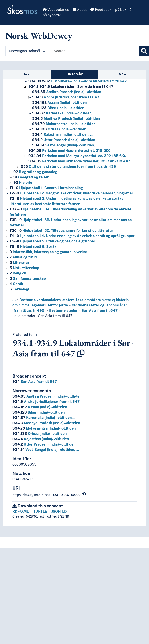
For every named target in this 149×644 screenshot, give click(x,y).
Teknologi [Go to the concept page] (19, 289)
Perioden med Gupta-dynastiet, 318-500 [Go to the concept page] (69, 151)
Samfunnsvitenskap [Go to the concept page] (28, 279)
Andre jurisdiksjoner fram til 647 (46, 402)
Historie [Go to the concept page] (23, 183)
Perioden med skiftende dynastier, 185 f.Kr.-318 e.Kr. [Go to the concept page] (79, 161)
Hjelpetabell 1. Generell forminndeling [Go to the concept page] (46, 188)
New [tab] (123, 74)
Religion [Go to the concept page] (18, 273)
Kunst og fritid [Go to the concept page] (23, 257)
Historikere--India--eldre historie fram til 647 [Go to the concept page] (78, 81)
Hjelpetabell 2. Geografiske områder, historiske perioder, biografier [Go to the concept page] (71, 193)
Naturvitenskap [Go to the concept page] (24, 268)
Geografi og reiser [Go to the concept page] (31, 177)
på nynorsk (52, 15)
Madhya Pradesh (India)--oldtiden (46, 423)
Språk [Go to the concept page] (16, 284)
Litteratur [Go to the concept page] (20, 263)
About (80, 10)
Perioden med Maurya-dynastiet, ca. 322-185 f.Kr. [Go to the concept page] (77, 156)
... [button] (14, 300)
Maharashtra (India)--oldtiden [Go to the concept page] (64, 124)
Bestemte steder (63, 311)
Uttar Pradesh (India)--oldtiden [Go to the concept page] (64, 140)
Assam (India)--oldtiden (40, 407)
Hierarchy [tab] (75, 74)
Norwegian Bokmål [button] (27, 51)
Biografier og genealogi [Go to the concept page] (36, 172)
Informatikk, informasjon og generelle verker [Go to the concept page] (48, 252)
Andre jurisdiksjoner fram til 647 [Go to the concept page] (66, 97)
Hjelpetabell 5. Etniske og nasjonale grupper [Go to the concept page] (52, 241)
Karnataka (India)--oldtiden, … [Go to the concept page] (64, 113)
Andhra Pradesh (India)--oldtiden (47, 396)
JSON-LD (59, 511)
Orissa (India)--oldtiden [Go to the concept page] (59, 129)
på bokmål (124, 10)
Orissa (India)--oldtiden (39, 434)
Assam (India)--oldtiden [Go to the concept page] (59, 103)
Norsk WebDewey (39, 36)
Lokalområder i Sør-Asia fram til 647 (42, 316)
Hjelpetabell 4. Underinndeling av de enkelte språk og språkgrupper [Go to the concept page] (72, 236)
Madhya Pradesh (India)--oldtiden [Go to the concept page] (66, 119)
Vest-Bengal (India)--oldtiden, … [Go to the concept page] (65, 145)
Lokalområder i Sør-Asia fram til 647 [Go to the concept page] (71, 87)
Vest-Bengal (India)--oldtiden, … (46, 450)
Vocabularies (56, 10)
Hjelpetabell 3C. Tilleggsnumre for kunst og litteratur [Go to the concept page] (61, 231)
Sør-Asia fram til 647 (99, 311)
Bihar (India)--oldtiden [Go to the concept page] (58, 108)
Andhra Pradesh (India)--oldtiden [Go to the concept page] (67, 92)
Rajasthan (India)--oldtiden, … (43, 439)
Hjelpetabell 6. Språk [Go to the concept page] (33, 247)
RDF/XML (21, 511)
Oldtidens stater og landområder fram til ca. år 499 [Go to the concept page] (68, 167)
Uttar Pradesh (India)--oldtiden (44, 444)
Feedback (101, 10)
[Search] (144, 51)
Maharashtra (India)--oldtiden (44, 428)
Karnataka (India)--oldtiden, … (44, 418)
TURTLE (40, 511)
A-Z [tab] (27, 74)
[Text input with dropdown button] (95, 51)
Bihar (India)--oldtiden (38, 412)
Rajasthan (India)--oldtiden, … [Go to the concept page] (63, 135)
